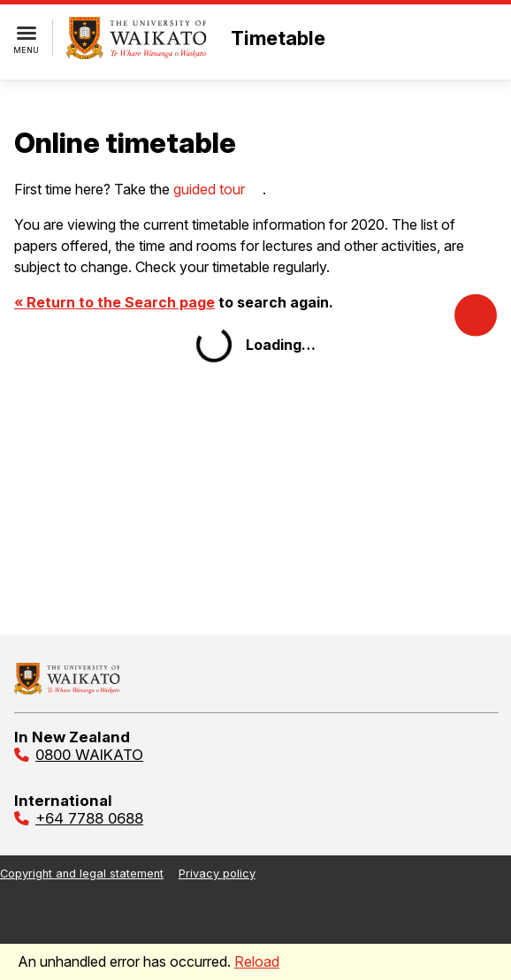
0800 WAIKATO (89, 755)
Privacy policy (217, 874)
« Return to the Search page (114, 302)
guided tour (209, 189)
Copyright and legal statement (82, 874)
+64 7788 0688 (89, 818)
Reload (257, 961)
